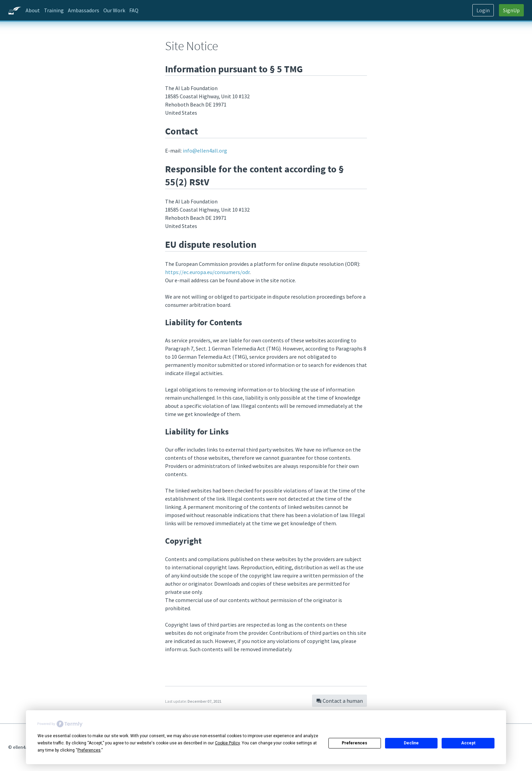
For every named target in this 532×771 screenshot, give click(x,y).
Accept (468, 743)
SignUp (511, 10)
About (33, 10)
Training (54, 10)
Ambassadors (84, 10)
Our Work (114, 10)
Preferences (354, 743)
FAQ (134, 10)
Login (483, 10)
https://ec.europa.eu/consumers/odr (207, 272)
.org (205, 151)
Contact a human (339, 701)
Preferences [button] (89, 750)
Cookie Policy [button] (227, 743)
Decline (411, 743)
